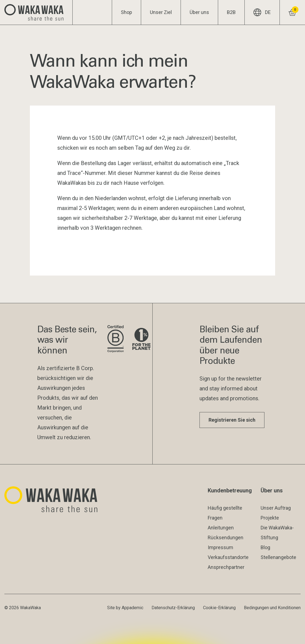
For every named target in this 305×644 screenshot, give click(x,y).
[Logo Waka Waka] (36, 12)
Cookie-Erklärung (219, 608)
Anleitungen (221, 528)
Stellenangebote (278, 557)
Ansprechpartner (226, 567)
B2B (231, 12)
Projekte (270, 518)
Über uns (199, 12)
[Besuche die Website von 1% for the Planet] (141, 339)
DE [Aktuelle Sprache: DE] (262, 12)
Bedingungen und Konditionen (272, 608)
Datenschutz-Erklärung (173, 608)
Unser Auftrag (276, 508)
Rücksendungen (226, 537)
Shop (126, 12)
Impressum (220, 547)
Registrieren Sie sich (232, 420)
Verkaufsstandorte (228, 557)
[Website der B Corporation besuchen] (116, 339)
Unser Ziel (161, 12)
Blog (265, 547)
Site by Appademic (125, 608)
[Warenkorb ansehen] (292, 12)
